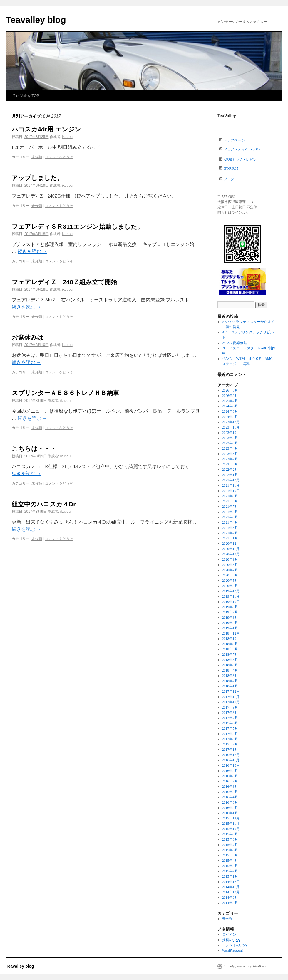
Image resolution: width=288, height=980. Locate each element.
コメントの (235, 945)
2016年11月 (231, 760)
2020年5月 (230, 581)
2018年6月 (230, 660)
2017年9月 (230, 707)
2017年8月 (230, 713)
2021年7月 (230, 507)
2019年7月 (230, 612)
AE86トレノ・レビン (240, 160)
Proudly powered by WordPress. (246, 966)
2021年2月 (230, 533)
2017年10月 (231, 702)
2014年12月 (231, 882)
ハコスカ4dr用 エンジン (46, 129)
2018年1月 (230, 686)
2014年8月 (230, 903)
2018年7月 (230, 655)
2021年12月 (231, 480)
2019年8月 (230, 607)
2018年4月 (230, 670)
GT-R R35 (231, 168)
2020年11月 (231, 549)
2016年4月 (230, 797)
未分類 (37, 157)
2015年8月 (230, 839)
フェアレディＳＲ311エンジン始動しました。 (78, 226)
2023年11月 (231, 427)
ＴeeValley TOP (26, 96)
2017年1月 (230, 750)
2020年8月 (230, 565)
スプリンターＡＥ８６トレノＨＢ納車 (68, 393)
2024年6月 (230, 406)
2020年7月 (230, 570)
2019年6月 (230, 618)
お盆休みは (28, 337)
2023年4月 (230, 448)
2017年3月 (230, 739)
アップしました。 (37, 178)
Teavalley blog (36, 20)
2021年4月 (230, 522)
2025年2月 (230, 401)
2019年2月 (230, 623)
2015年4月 (230, 861)
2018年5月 (230, 665)
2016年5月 (230, 792)
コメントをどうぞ (59, 157)
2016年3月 (230, 802)
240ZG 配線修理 (235, 343)
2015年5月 (230, 855)
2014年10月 (231, 892)
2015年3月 (230, 866)
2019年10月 (231, 602)
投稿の (231, 940)
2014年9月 (230, 898)
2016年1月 (230, 813)
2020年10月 (231, 554)
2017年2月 (230, 744)
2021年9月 (230, 496)
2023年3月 (230, 454)
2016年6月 (230, 787)
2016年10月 (231, 765)
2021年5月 (230, 517)
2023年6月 (230, 438)
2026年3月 (230, 390)
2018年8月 (230, 649)
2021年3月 (230, 528)
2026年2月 (230, 396)
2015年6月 (230, 850)
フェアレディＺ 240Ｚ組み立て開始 (64, 282)
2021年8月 (230, 501)
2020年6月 (230, 575)
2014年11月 (231, 887)
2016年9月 (230, 771)
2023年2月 (230, 459)
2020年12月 (231, 544)
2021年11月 (231, 485)
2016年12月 (231, 755)
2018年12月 (231, 633)
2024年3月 (230, 411)
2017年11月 (231, 697)
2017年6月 (230, 723)
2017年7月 (230, 718)
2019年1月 (230, 628)
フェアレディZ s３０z (242, 149)
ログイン (229, 935)
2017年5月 (230, 728)
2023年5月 (230, 443)
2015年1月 (230, 876)
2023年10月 (231, 433)
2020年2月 (230, 586)
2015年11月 (231, 824)
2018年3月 (230, 676)
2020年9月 (230, 559)
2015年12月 (231, 818)
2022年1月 (230, 475)
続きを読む (32, 251)
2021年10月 (231, 491)
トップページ (234, 140)
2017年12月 (231, 691)
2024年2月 (230, 417)
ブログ (229, 179)
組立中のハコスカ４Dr (44, 504)
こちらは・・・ (34, 449)
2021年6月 (230, 512)
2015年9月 (230, 834)
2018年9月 (230, 644)
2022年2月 (230, 470)
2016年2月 (230, 808)
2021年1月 (230, 538)
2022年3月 (230, 464)
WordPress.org (232, 950)
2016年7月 (230, 781)
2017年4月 (230, 734)
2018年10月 (231, 639)
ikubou (67, 137)
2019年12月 (231, 591)
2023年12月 (231, 422)
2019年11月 (231, 596)
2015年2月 (230, 871)
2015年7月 (230, 845)
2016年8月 (230, 776)
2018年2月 (230, 681)
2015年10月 (231, 829)
